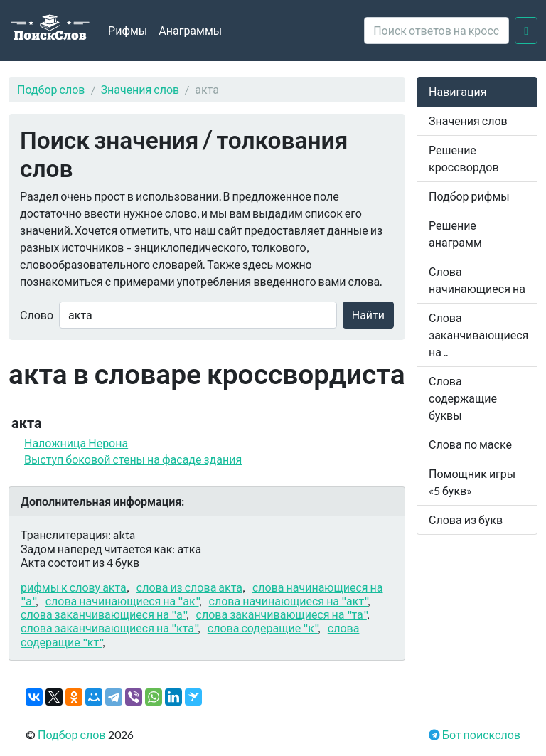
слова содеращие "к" (263, 628)
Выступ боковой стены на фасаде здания (133, 459)
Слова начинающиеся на (477, 280)
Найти (368, 315)
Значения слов (140, 89)
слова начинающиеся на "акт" (289, 601)
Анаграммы (190, 30)
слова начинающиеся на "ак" (122, 601)
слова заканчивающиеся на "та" (282, 614)
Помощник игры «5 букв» (472, 482)
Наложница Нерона (76, 443)
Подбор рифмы (469, 196)
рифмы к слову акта (74, 587)
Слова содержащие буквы (463, 398)
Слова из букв (466, 520)
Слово (37, 315)
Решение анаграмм (455, 234)
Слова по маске (470, 444)
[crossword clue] (437, 31)
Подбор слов (51, 89)
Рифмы (128, 30)
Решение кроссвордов (464, 158)
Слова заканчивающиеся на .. (478, 335)
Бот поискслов (480, 734)
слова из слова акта (189, 587)
